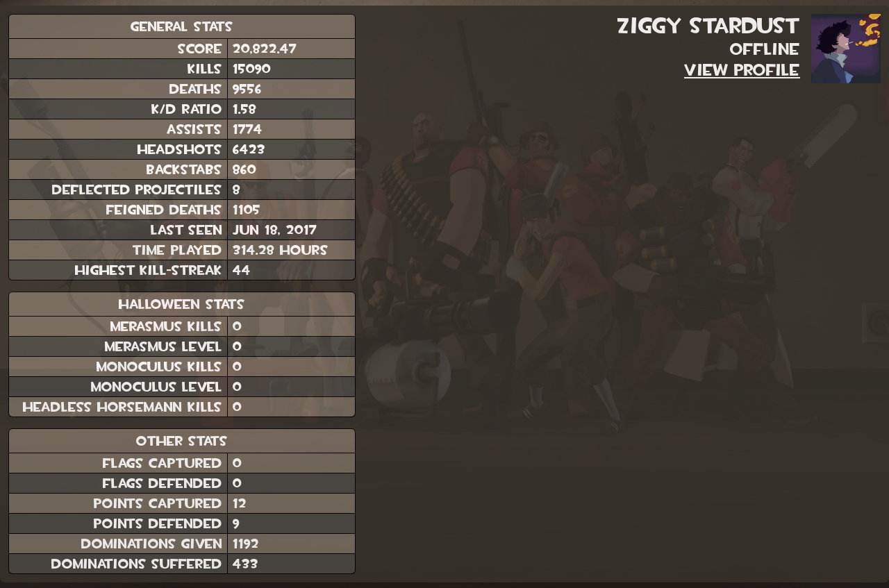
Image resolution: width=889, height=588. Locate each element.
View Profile (742, 70)
